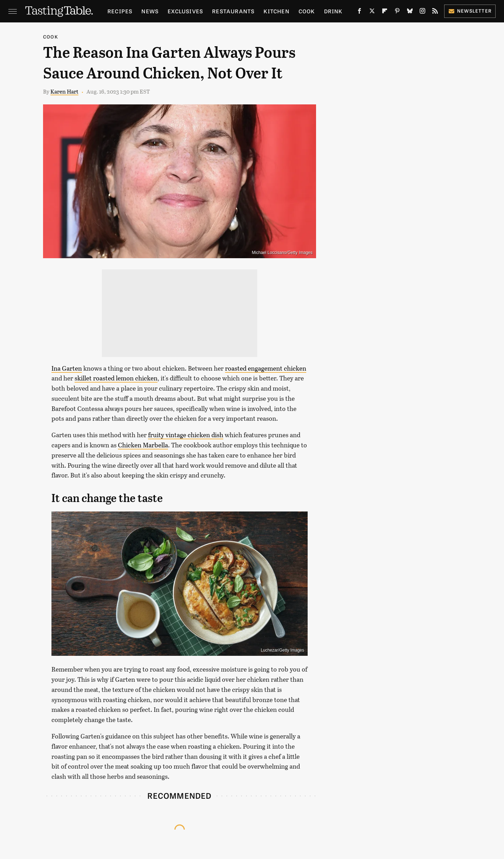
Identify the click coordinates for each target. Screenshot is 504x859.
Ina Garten (67, 368)
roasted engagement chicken (266, 368)
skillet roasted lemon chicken (116, 378)
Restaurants (233, 11)
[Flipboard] (385, 12)
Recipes (120, 11)
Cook (307, 11)
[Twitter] (372, 12)
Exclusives (185, 11)
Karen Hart (64, 91)
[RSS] (435, 12)
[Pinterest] (397, 12)
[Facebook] (359, 12)
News (150, 11)
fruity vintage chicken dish (186, 435)
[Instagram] (422, 12)
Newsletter (470, 11)
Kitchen (276, 11)
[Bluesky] (410, 12)
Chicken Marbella (143, 445)
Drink (333, 11)
